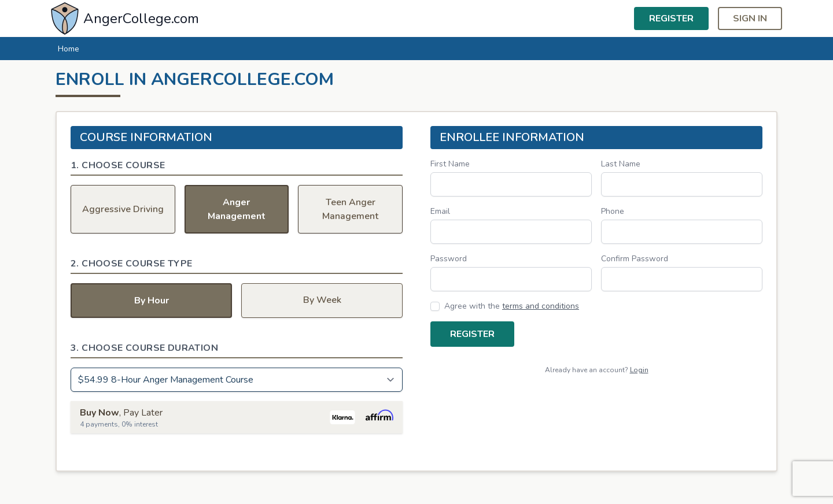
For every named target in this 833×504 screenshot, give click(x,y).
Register (671, 18)
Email (440, 211)
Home (69, 49)
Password (449, 259)
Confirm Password (635, 259)
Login (639, 370)
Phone (613, 211)
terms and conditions (541, 306)
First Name (450, 164)
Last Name (621, 164)
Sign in (750, 18)
